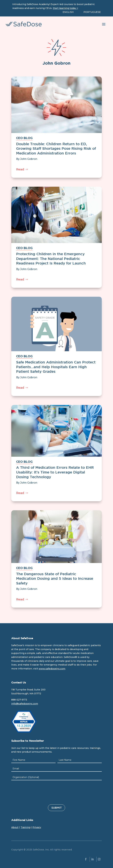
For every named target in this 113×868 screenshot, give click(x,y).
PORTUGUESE (92, 12)
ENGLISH (68, 12)
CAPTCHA (18, 785)
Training (25, 827)
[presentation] (36, 794)
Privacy (37, 827)
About (15, 827)
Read (20, 169)
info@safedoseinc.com (25, 704)
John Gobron (29, 159)
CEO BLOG (24, 138)
